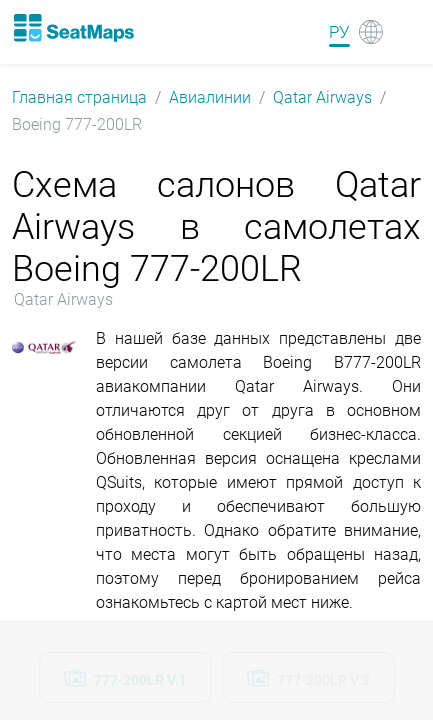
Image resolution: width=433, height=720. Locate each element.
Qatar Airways (322, 97)
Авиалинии (210, 97)
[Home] (73, 28)
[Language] (356, 32)
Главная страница (79, 97)
